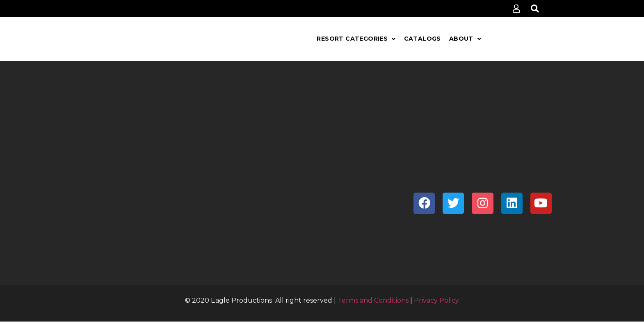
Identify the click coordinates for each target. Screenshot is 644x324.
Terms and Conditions (373, 300)
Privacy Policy (436, 300)
